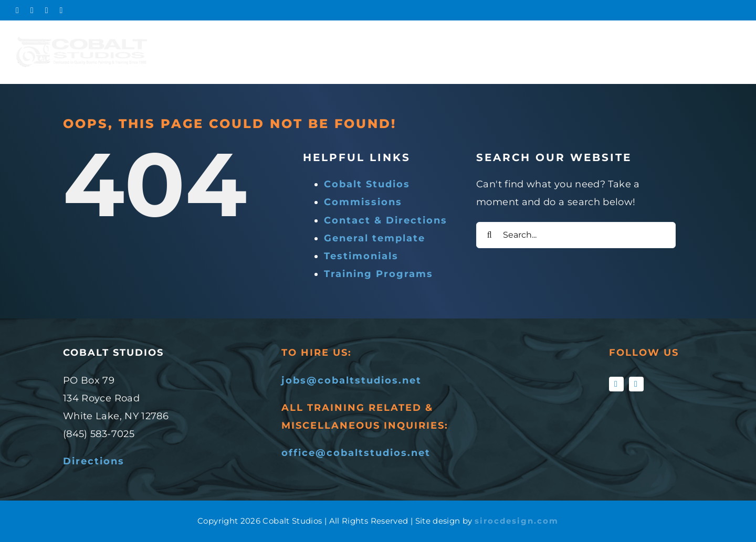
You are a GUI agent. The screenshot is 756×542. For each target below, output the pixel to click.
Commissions (363, 202)
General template (375, 238)
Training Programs (379, 274)
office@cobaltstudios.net (356, 453)
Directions (94, 461)
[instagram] (636, 384)
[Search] (489, 235)
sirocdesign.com (517, 521)
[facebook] (616, 384)
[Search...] (576, 235)
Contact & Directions (386, 220)
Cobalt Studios (367, 184)
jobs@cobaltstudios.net (351, 380)
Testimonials (361, 256)
